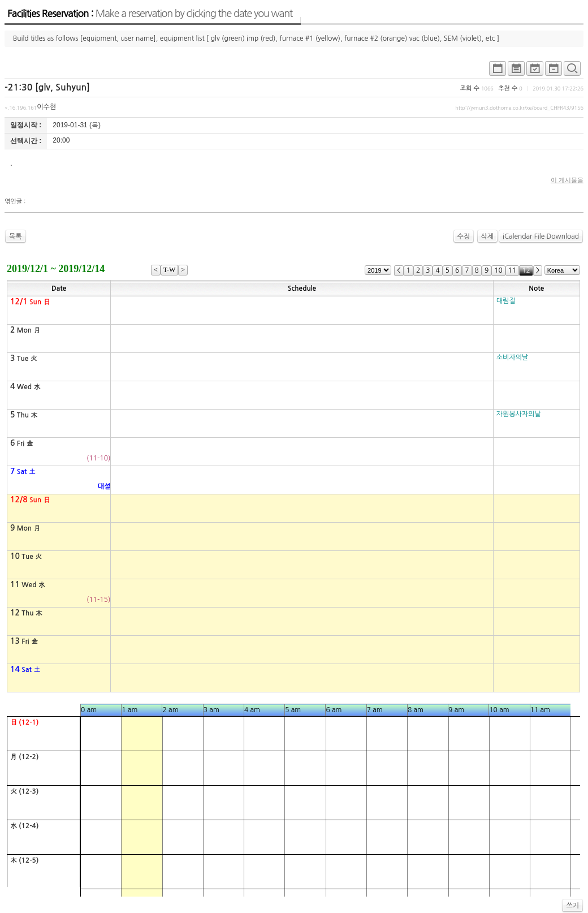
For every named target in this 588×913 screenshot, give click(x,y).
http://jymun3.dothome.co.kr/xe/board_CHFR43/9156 (519, 108)
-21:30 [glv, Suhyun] (47, 87)
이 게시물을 (567, 180)
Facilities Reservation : (150, 14)
